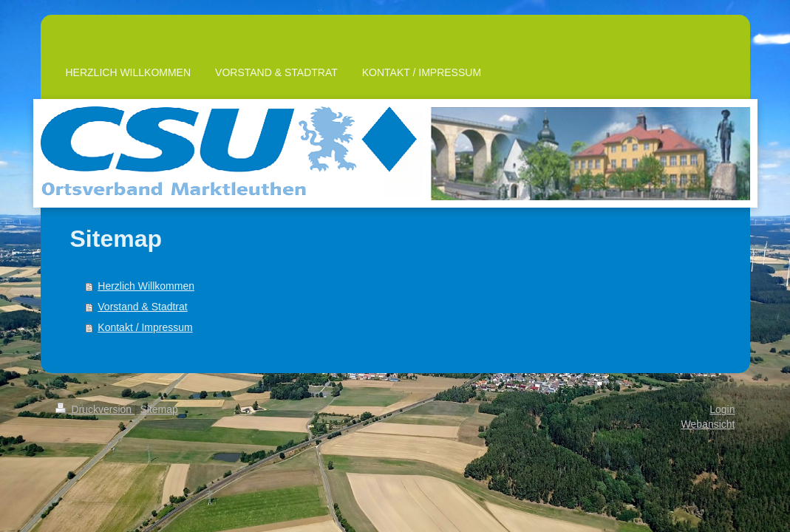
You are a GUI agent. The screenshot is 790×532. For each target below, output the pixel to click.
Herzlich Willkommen (146, 286)
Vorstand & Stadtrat (142, 307)
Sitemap (159, 409)
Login (722, 409)
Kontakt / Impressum (145, 327)
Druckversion (95, 409)
